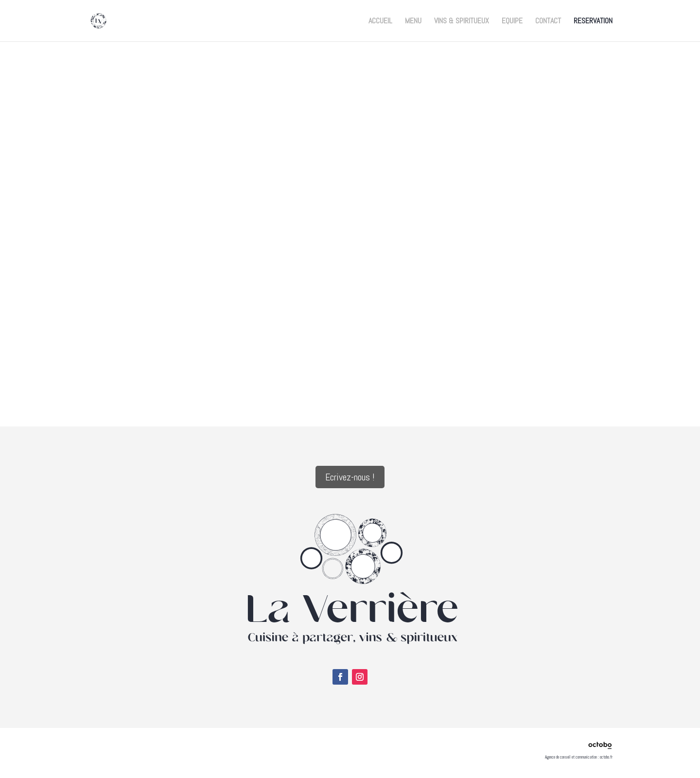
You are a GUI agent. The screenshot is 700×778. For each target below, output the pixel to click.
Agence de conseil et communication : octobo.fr (579, 757)
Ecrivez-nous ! (350, 477)
